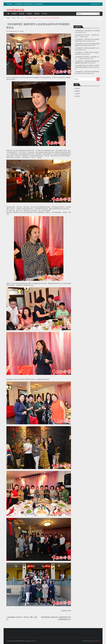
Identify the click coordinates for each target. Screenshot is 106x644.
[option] (38, 4)
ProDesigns (96, 641)
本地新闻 (14, 14)
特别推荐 (22, 14)
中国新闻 (29, 14)
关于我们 (44, 14)
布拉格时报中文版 (15, 10)
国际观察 (37, 14)
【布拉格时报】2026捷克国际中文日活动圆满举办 (29, 4)
